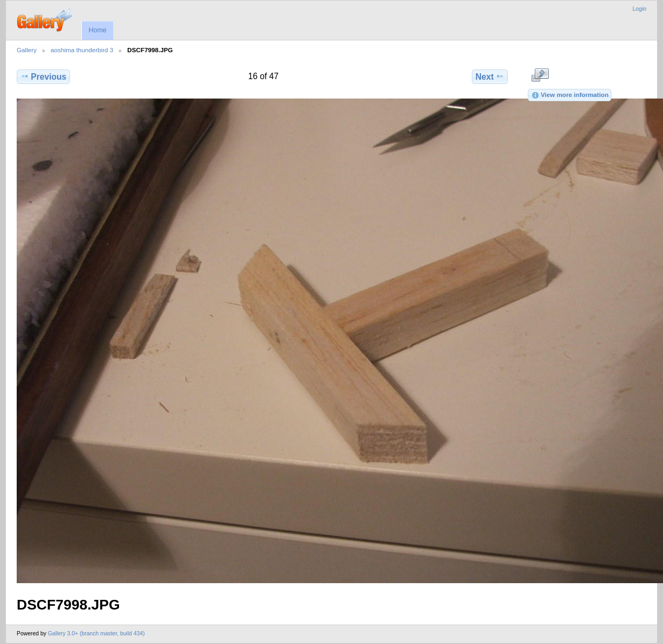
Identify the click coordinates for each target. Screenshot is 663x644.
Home (97, 30)
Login (640, 9)
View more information (570, 95)
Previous (43, 76)
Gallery (27, 50)
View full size (540, 75)
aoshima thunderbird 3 (82, 50)
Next (490, 76)
